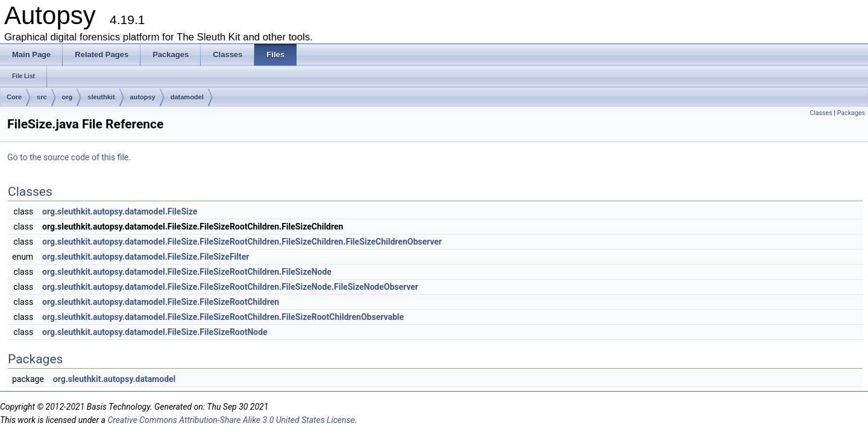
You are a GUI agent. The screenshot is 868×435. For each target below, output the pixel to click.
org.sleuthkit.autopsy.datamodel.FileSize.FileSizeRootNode (155, 332)
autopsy (143, 97)
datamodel (187, 97)
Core (14, 97)
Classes (821, 113)
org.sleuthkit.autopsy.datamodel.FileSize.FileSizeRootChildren (161, 302)
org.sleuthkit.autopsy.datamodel (115, 379)
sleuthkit (101, 97)
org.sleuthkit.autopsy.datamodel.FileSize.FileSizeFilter (146, 257)
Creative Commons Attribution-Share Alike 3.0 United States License (231, 420)
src (42, 97)
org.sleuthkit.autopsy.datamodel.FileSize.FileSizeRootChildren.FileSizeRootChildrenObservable (223, 317)
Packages (851, 113)
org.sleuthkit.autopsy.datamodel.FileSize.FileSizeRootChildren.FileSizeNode (187, 272)
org (68, 97)
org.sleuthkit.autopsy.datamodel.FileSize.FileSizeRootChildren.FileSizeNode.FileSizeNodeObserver (230, 287)
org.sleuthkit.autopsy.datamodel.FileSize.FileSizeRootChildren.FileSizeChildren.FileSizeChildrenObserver (242, 242)
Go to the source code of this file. (69, 157)
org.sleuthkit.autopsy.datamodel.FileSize (120, 211)
